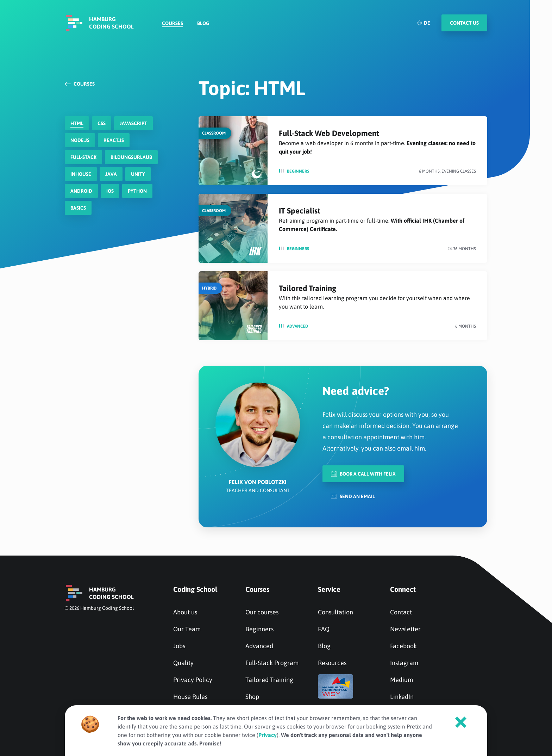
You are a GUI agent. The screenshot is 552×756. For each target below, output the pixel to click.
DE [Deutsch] (424, 23)
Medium (402, 680)
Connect (403, 589)
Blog (203, 23)
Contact (401, 612)
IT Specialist (300, 211)
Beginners (298, 171)
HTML (77, 123)
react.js (114, 140)
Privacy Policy (193, 680)
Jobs (179, 646)
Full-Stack (83, 157)
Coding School (195, 589)
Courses (172, 23)
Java (111, 174)
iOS (110, 191)
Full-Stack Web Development (329, 133)
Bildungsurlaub (131, 157)
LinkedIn (402, 697)
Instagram (404, 663)
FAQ (324, 629)
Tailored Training (308, 288)
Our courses (262, 612)
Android (81, 191)
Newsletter (405, 629)
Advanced (297, 326)
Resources (332, 663)
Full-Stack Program (272, 663)
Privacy (268, 735)
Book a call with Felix (363, 474)
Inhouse (81, 174)
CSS (102, 123)
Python (137, 191)
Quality (183, 663)
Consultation (335, 612)
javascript (133, 123)
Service (329, 589)
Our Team (187, 629)
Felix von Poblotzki (258, 482)
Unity (138, 174)
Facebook (403, 646)
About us (185, 612)
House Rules (190, 697)
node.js (80, 140)
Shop (252, 697)
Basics (78, 208)
